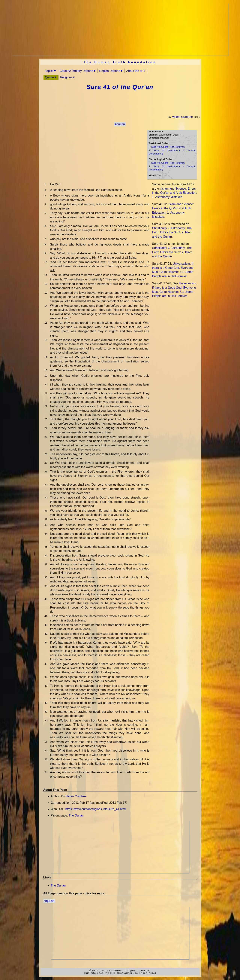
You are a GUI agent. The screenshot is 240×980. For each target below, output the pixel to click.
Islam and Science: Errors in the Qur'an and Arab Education (175, 193)
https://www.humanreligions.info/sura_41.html (95, 809)
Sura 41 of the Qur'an (120, 87)
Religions (66, 77)
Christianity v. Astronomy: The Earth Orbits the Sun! (172, 232)
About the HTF (136, 71)
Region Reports (110, 71)
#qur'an (120, 124)
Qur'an (49, 77)
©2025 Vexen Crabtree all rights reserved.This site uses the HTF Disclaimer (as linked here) (120, 972)
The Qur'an (76, 815)
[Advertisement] (120, 29)
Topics (49, 71)
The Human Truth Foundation (120, 62)
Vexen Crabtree (182, 117)
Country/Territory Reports (76, 71)
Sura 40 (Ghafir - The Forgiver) (168, 147)
